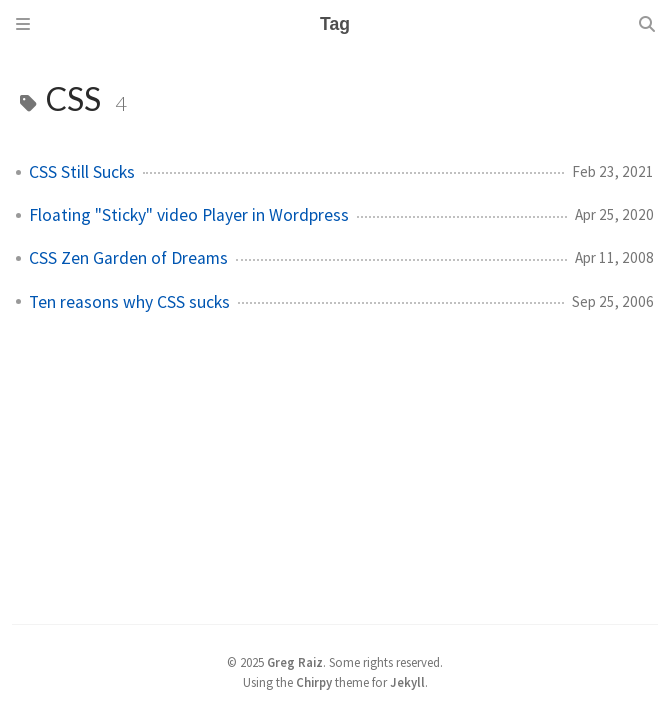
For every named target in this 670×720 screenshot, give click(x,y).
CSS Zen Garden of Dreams (128, 258)
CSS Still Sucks (82, 172)
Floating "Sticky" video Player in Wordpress (189, 215)
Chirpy (314, 682)
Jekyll (407, 682)
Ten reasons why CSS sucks (129, 302)
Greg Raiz (295, 662)
